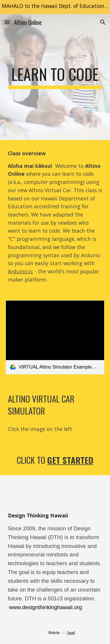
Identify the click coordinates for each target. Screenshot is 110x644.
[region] (55, 7)
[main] (55, 77)
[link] (55, 337)
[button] (7, 22)
